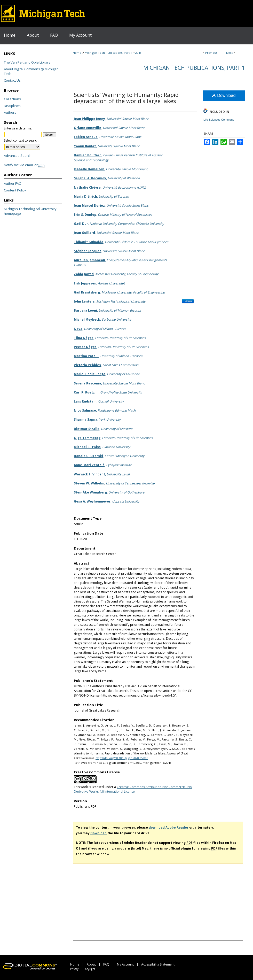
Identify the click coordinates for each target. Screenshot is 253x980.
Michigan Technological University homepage (30, 211)
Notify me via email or (24, 165)
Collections (12, 99)
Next (229, 53)
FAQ (106, 964)
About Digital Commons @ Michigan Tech (31, 71)
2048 (138, 53)
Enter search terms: (18, 128)
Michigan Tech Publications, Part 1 (108, 53)
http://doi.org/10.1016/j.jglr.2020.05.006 (122, 758)
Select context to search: (22, 140)
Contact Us (12, 80)
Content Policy (15, 190)
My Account (125, 964)
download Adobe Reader (169, 827)
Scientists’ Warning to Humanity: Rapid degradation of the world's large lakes (126, 98)
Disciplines (12, 106)
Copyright (89, 969)
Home (77, 53)
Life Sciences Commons (219, 120)
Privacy (74, 969)
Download (224, 95)
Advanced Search (18, 156)
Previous (211, 53)
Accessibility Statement (158, 964)
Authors (10, 112)
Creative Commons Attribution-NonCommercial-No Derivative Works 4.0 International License (133, 789)
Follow (188, 301)
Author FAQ (13, 183)
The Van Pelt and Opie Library (27, 62)
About (91, 964)
